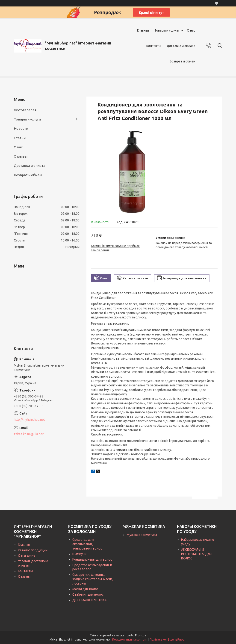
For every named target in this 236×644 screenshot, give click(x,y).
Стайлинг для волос (88, 594)
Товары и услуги (167, 30)
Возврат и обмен (182, 61)
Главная (143, 30)
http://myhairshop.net (29, 420)
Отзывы (21, 156)
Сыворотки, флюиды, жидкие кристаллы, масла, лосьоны (93, 579)
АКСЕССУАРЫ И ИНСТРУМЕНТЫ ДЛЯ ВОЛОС (196, 554)
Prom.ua (141, 635)
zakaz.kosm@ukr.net (29, 434)
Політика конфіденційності (168, 640)
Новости (21, 128)
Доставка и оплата (181, 46)
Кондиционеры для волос (92, 559)
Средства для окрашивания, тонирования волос (87, 544)
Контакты (154, 46)
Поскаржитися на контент (130, 640)
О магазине (27, 556)
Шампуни (79, 554)
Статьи (20, 138)
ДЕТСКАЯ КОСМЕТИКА (89, 600)
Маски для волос (85, 589)
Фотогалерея (25, 110)
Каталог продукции (33, 550)
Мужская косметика (142, 535)
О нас (191, 30)
